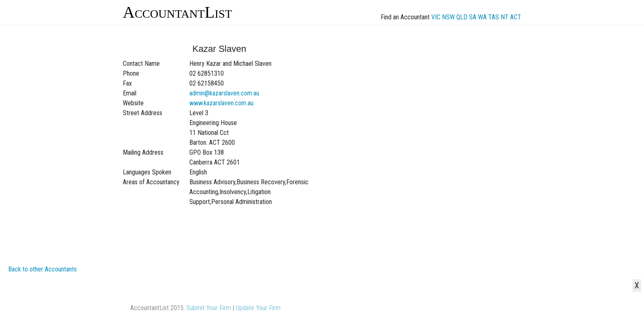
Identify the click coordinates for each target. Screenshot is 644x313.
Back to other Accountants (43, 269)
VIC (436, 17)
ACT (516, 17)
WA (482, 17)
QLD (462, 17)
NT (505, 17)
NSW (448, 17)
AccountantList (177, 12)
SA (473, 17)
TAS (494, 17)
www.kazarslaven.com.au (221, 103)
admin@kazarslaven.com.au (224, 93)
